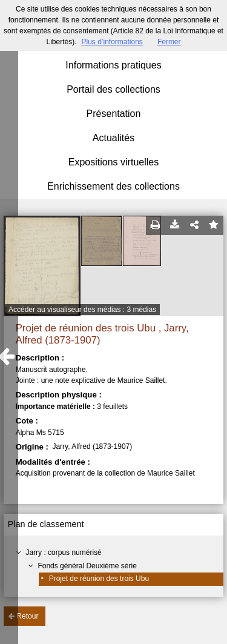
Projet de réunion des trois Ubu (99, 579)
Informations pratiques (113, 65)
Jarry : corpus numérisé (63, 553)
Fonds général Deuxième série (87, 566)
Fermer (169, 42)
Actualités (113, 138)
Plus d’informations (112, 42)
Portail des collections (113, 89)
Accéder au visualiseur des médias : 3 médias (82, 310)
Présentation (114, 114)
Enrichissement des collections (113, 186)
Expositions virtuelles (113, 162)
